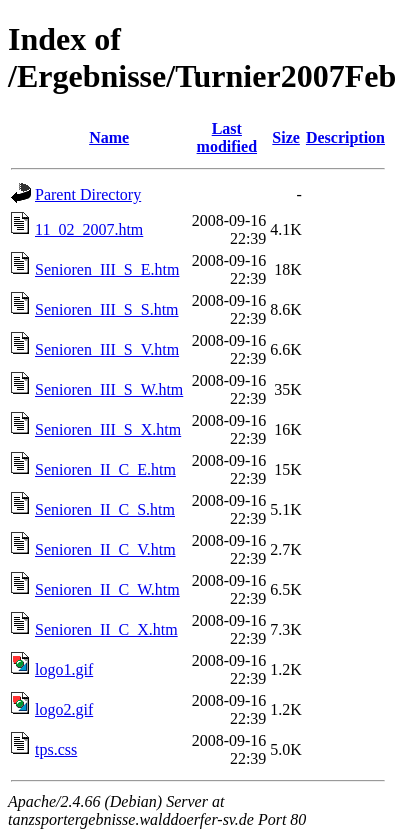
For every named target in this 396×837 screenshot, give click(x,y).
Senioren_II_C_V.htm (105, 549)
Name (109, 137)
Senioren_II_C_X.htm (106, 629)
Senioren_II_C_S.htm (105, 509)
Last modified (227, 137)
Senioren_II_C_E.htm (105, 469)
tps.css (56, 749)
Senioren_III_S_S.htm (107, 309)
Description (345, 137)
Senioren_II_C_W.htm (107, 589)
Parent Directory (88, 194)
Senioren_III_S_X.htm (108, 429)
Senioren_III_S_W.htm (109, 389)
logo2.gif (64, 709)
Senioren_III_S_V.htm (107, 349)
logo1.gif (64, 669)
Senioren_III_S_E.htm (107, 269)
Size (286, 137)
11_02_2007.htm (89, 229)
